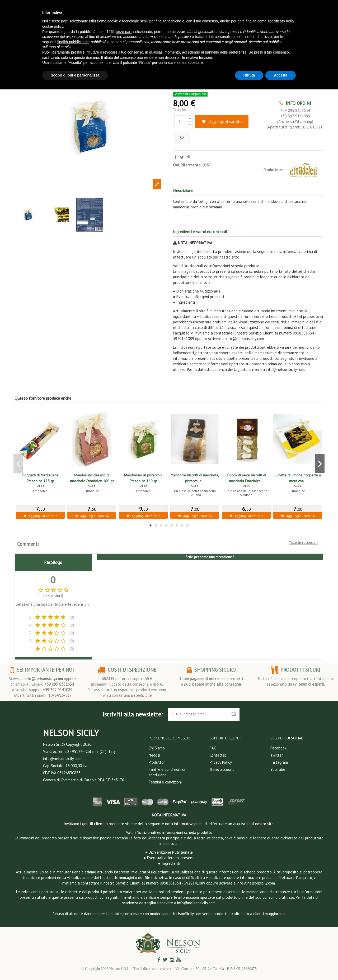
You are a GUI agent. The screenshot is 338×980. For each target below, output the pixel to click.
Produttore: (273, 170)
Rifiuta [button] (249, 75)
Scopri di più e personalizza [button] (75, 75)
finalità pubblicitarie (73, 42)
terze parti (124, 32)
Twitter (277, 755)
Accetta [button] (281, 75)
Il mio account (222, 769)
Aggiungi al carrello (222, 121)
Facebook (278, 748)
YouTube (278, 769)
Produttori (157, 762)
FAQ (213, 748)
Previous (18, 463)
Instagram (279, 762)
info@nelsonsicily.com (44, 679)
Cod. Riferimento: (187, 165)
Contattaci (219, 755)
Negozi (154, 755)
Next (320, 463)
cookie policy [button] (53, 26)
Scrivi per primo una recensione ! (210, 557)
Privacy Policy (221, 762)
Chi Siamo (157, 748)
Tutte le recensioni (303, 543)
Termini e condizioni (165, 782)
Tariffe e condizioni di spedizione (167, 772)
